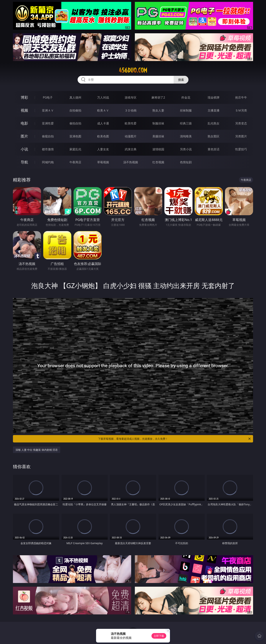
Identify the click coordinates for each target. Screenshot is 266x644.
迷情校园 (158, 149)
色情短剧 (186, 162)
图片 (24, 136)
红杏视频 (158, 162)
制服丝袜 (158, 123)
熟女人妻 (158, 110)
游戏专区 (131, 97)
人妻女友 (103, 149)
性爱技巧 (241, 149)
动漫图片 (131, 136)
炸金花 (186, 97)
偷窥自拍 (48, 136)
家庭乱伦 (75, 149)
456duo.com (133, 70)
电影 (24, 123)
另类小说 (186, 149)
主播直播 (214, 110)
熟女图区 (214, 136)
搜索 (181, 80)
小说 (24, 149)
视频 (24, 110)
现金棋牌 (214, 97)
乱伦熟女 (214, 123)
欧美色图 (103, 136)
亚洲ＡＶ (48, 110)
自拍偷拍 (75, 110)
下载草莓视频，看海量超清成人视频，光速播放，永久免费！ (175, 439)
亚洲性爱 (48, 123)
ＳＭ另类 (241, 110)
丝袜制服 (186, 110)
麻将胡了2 (158, 97)
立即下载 (159, 636)
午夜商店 (75, 162)
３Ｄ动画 (131, 110)
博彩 (24, 97)
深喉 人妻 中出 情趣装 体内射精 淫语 (37, 450)
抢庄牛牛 (241, 97)
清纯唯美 (186, 136)
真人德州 (75, 97)
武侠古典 (131, 149)
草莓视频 (103, 162)
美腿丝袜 (158, 136)
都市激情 (48, 149)
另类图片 (241, 136)
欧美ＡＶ (103, 110)
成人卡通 (103, 123)
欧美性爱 (131, 123)
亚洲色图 (75, 136)
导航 (24, 162)
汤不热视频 (131, 162)
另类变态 (241, 123)
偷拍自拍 (75, 123)
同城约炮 (48, 162)
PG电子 (48, 97)
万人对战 (103, 97)
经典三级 (186, 123)
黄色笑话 (214, 149)
